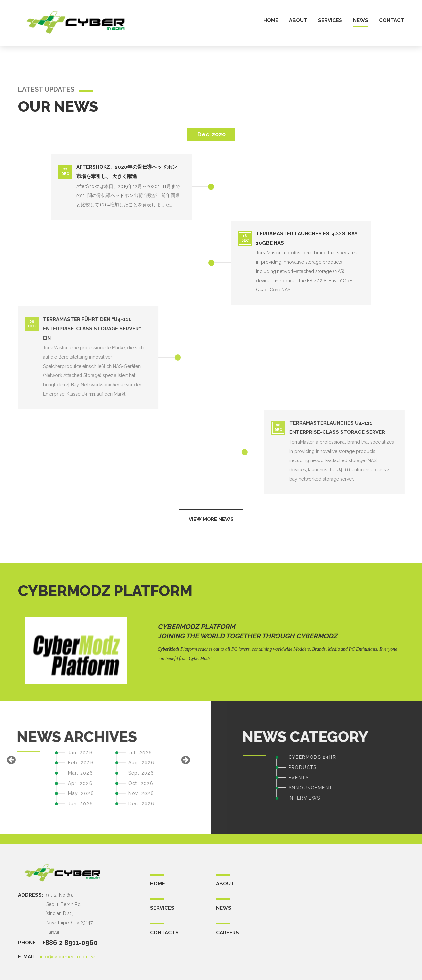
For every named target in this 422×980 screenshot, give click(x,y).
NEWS (224, 908)
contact (392, 21)
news (361, 21)
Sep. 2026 (57, 773)
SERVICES (162, 908)
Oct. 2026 (57, 783)
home (271, 21)
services (330, 21)
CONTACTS (164, 933)
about (298, 21)
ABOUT (225, 884)
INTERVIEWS (389, 798)
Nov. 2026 (57, 793)
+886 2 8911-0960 (70, 943)
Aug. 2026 (57, 763)
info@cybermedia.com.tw (67, 957)
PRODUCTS (387, 767)
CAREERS (227, 933)
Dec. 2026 (57, 804)
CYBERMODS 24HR (396, 757)
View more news (211, 519)
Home (158, 884)
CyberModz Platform (196, 627)
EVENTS (383, 778)
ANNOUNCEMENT (395, 788)
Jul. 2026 (56, 753)
